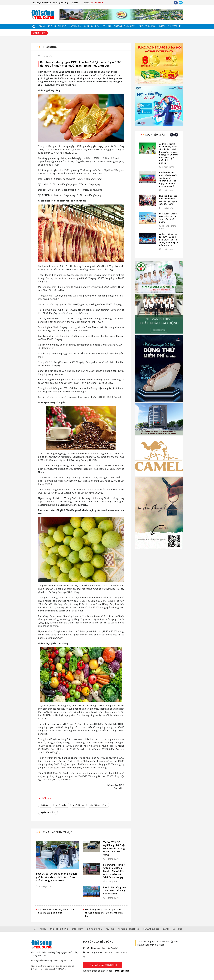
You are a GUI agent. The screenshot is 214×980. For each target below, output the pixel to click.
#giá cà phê (61, 805)
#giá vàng (45, 805)
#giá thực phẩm (48, 812)
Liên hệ (75, 3)
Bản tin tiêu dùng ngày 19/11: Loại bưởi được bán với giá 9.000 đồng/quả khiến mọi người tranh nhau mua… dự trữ (81, 64)
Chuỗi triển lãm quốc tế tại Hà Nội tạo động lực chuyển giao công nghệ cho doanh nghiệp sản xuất (168, 179)
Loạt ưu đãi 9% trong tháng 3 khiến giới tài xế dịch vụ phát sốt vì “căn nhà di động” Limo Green (56, 877)
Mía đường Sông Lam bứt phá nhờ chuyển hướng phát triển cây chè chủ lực (104, 913)
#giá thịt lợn (78, 805)
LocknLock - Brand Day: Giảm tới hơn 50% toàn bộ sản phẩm (168, 218)
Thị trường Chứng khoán (125, 26)
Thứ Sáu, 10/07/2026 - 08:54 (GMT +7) (50, 3)
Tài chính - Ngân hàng (57, 26)
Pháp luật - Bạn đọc (147, 26)
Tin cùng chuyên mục (58, 832)
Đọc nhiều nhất (155, 135)
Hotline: (93, 3)
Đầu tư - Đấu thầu (92, 26)
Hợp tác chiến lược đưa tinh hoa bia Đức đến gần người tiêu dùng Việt (168, 200)
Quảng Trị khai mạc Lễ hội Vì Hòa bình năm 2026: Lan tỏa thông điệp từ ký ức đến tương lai (169, 240)
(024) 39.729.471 (110, 948)
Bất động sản (75, 26)
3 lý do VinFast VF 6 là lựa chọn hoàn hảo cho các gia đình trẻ (57, 911)
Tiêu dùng (107, 26)
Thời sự (42, 26)
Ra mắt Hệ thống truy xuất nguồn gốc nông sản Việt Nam (115, 890)
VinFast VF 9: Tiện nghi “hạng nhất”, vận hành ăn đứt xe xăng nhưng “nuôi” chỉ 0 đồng (114, 848)
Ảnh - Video (173, 26)
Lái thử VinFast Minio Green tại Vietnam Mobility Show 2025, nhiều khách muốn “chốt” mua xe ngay (114, 871)
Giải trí (162, 26)
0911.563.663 (94, 948)
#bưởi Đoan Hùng (98, 805)
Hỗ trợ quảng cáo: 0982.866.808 (103, 965)
